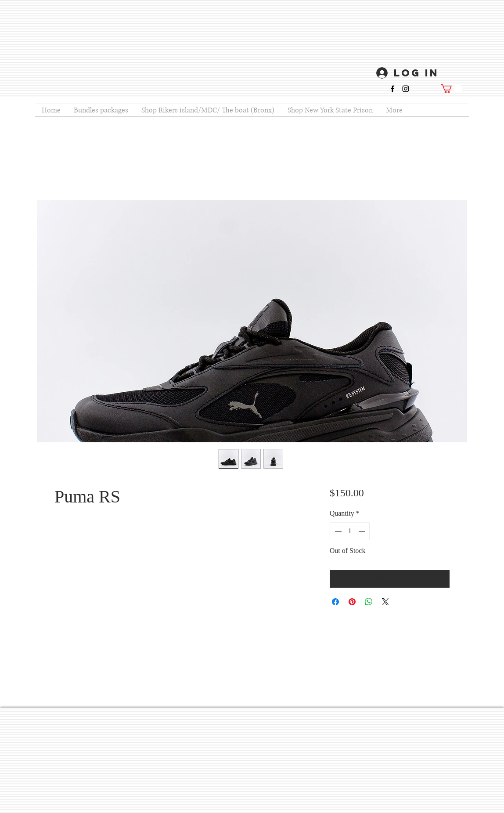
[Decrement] (337, 531)
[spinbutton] (350, 531)
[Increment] (363, 531)
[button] (452, 89)
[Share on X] (385, 602)
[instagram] (406, 89)
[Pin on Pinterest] (352, 602)
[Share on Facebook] (335, 602)
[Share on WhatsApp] (369, 602)
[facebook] (392, 89)
